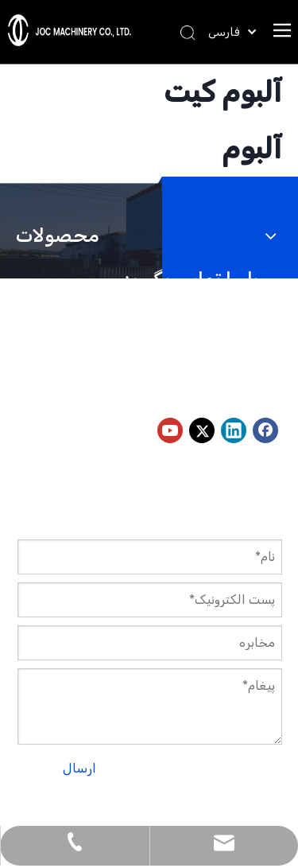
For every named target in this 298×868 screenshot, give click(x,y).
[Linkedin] (234, 430)
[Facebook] (265, 430)
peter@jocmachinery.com (116, 387)
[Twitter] (202, 430)
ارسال (79, 768)
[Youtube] (170, 430)
